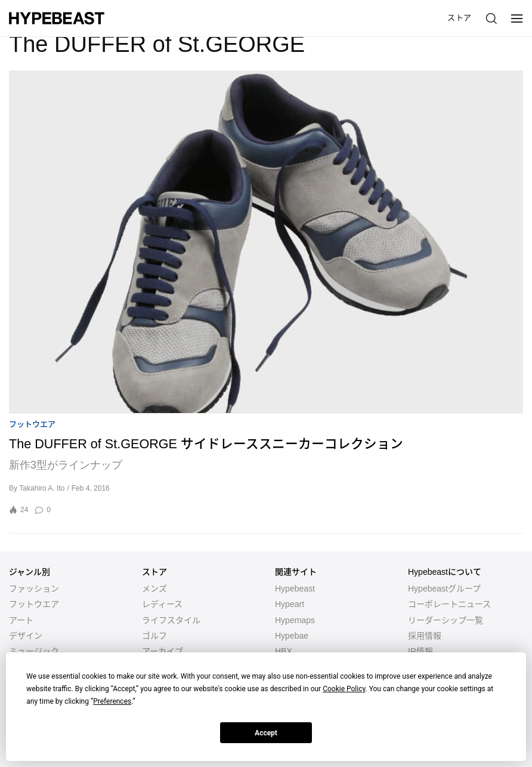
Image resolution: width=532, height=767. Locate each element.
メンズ (154, 589)
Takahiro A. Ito (42, 488)
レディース (162, 604)
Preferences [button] (112, 701)
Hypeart (290, 604)
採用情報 (425, 636)
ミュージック (34, 651)
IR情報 (420, 651)
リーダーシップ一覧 (446, 620)
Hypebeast (295, 589)
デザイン (26, 636)
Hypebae (292, 636)
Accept (266, 733)
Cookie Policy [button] (344, 689)
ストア (460, 18)
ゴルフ (154, 636)
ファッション (34, 589)
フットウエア (32, 424)
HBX (284, 651)
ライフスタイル (171, 620)
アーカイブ (163, 651)
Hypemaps (295, 620)
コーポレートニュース (449, 604)
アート (21, 620)
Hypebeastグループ (444, 589)
